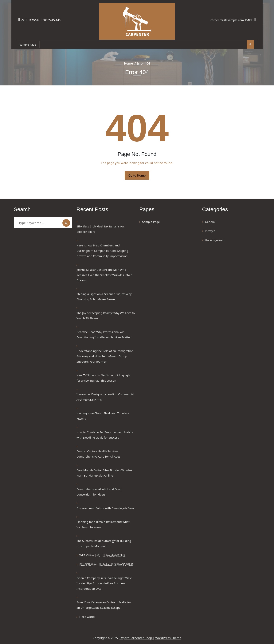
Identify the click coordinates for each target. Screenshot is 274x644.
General (210, 222)
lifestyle (210, 231)
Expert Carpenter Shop (136, 638)
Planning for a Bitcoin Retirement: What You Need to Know (103, 524)
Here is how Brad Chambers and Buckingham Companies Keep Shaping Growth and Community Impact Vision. (103, 251)
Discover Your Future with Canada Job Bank (105, 508)
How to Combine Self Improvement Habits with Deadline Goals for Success (105, 435)
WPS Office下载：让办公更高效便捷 (102, 555)
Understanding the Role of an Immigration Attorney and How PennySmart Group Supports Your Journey (105, 356)
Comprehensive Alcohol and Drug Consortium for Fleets (99, 492)
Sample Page (28, 45)
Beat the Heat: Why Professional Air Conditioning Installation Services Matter (104, 335)
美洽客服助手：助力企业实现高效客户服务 (106, 564)
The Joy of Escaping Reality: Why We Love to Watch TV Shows (106, 316)
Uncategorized (215, 240)
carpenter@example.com (226, 20)
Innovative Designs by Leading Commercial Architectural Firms (105, 397)
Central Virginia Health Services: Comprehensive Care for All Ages (98, 454)
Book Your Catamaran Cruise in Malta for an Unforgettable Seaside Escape (104, 605)
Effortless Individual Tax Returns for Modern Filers (100, 229)
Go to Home (137, 175)
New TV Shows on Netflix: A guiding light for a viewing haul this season (104, 378)
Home (129, 63)
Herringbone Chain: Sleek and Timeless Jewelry (103, 416)
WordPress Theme (168, 638)
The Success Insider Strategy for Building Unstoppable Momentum (104, 543)
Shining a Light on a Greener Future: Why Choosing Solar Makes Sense (104, 297)
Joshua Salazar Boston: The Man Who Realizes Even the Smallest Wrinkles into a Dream (104, 275)
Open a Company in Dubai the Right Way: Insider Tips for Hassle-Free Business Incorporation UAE (104, 583)
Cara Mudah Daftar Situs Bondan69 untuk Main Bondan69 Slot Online (104, 473)
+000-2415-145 (51, 20)
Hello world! (87, 617)
